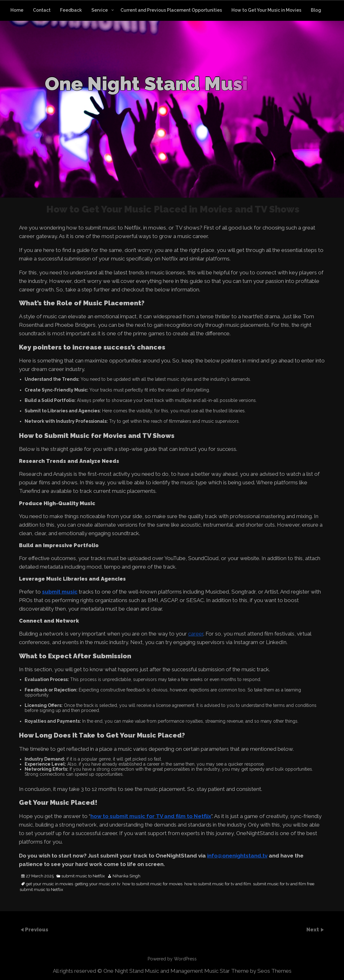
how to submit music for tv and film (218, 884)
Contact (42, 10)
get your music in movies (49, 884)
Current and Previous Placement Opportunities (171, 10)
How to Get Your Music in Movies (266, 10)
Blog (316, 10)
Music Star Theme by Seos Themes (248, 971)
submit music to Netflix (83, 876)
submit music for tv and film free (284, 884)
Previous (37, 929)
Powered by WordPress (172, 959)
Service (100, 10)
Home (17, 10)
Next (313, 929)
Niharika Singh (126, 876)
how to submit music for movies (152, 884)
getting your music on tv (98, 884)
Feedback (71, 10)
